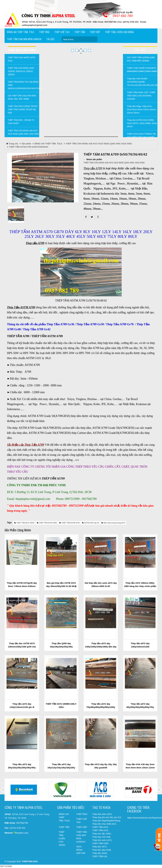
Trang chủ (12, 144)
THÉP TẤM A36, (100, 856)
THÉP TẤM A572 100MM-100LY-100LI (61, 706)
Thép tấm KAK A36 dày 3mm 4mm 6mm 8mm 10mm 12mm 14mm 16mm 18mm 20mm (140, 768)
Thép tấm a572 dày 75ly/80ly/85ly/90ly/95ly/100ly (101, 706)
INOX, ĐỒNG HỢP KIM (81, 850)
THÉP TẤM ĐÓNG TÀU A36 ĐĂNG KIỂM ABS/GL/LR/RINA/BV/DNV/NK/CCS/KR (24, 85)
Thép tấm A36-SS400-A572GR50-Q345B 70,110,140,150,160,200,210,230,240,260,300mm (142, 82)
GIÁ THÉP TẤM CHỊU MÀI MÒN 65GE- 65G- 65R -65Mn (22, 97)
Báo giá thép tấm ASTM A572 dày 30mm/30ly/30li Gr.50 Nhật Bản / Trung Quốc (61, 586)
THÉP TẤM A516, (100, 827)
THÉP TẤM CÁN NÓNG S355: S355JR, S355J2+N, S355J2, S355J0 (21, 71)
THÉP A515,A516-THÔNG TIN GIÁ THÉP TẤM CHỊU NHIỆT (141, 135)
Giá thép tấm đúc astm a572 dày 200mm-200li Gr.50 (101, 585)
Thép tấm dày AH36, (102, 850)
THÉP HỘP (82, 827)
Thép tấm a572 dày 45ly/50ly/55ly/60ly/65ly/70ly (140, 706)
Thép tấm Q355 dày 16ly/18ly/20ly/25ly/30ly (61, 645)
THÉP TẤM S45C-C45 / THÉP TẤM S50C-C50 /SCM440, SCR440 (141, 96)
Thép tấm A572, (100, 847)
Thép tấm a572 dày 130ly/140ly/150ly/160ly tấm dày (101, 645)
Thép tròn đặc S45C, (102, 834)
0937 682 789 (123, 16)
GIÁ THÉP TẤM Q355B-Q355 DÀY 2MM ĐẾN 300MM (141, 59)
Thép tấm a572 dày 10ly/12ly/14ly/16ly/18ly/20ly (61, 766)
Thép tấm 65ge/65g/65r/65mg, (106, 821)
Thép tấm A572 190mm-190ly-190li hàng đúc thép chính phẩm (140, 585)
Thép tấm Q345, (100, 853)
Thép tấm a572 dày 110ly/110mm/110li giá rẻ (22, 706)
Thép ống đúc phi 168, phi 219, (107, 817)
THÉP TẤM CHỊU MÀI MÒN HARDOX (82, 837)
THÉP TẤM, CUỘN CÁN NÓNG (62, 838)
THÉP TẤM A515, (100, 830)
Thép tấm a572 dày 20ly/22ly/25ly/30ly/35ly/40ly (22, 766)
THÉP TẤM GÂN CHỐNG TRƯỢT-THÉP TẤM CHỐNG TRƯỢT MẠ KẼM (23, 110)
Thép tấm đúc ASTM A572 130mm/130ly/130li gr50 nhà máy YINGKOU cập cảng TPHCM (22, 647)
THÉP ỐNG (82, 814)
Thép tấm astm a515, (102, 814)
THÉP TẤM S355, (101, 843)
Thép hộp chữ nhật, (101, 837)
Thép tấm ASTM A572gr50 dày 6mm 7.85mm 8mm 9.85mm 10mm (22, 586)
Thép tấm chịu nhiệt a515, (104, 824)
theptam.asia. (30, 861)
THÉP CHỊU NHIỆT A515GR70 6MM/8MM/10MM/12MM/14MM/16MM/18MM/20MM (142, 70)
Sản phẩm (26, 144)
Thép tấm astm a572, (102, 840)
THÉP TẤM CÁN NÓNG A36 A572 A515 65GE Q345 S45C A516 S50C (23, 132)
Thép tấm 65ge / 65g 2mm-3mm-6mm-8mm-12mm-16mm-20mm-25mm (142, 109)
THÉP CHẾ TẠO (81, 821)
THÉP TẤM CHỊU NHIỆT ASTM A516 (21, 59)
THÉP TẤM (64, 827)
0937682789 (22, 823)
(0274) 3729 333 (17, 828)
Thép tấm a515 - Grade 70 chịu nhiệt (21, 122)
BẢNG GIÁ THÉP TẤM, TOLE (48, 144)
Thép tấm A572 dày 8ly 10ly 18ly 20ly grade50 (101, 766)
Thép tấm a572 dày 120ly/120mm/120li (140, 645)
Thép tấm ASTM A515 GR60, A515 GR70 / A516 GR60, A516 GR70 (142, 123)
